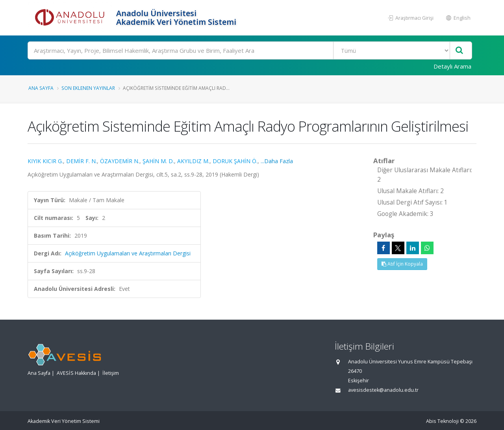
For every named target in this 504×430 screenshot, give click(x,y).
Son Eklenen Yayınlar (88, 88)
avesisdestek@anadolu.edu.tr (383, 390)
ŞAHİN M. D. (158, 161)
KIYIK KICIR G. (45, 161)
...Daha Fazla (277, 161)
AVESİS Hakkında (76, 373)
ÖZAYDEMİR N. (120, 161)
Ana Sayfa (41, 88)
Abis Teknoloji (442, 421)
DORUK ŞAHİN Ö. (235, 161)
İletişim (111, 373)
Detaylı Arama (452, 66)
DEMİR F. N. (82, 161)
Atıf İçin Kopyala (402, 264)
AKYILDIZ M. (193, 161)
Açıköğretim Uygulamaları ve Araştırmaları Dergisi (128, 253)
